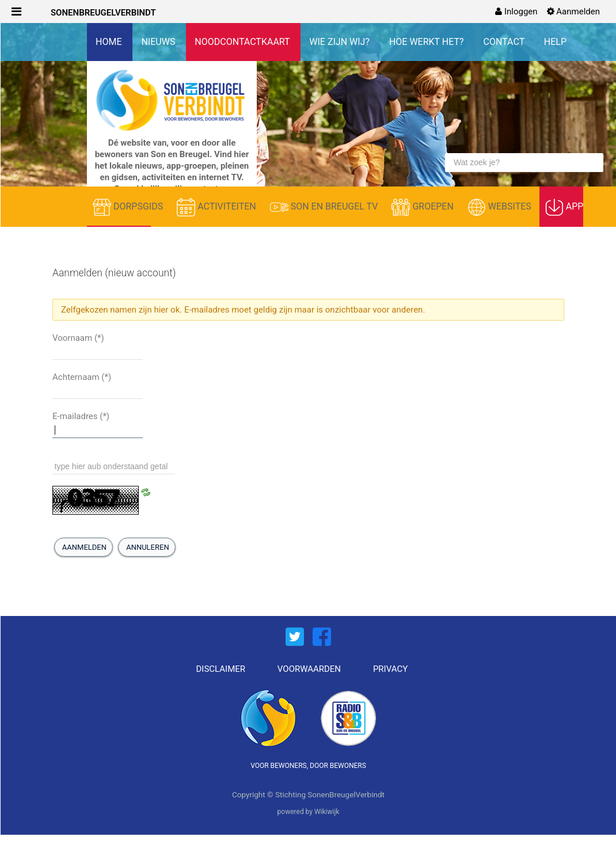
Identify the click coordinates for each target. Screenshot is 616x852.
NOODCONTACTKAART (243, 42)
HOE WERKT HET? (428, 42)
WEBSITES (501, 207)
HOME (110, 42)
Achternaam (82, 377)
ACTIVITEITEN (218, 207)
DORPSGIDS (129, 207)
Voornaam (78, 338)
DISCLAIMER (221, 669)
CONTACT (505, 42)
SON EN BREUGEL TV (325, 207)
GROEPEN (423, 207)
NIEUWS (159, 42)
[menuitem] (516, 12)
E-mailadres (81, 416)
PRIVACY (390, 669)
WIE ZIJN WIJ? (341, 42)
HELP (555, 42)
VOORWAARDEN (309, 669)
